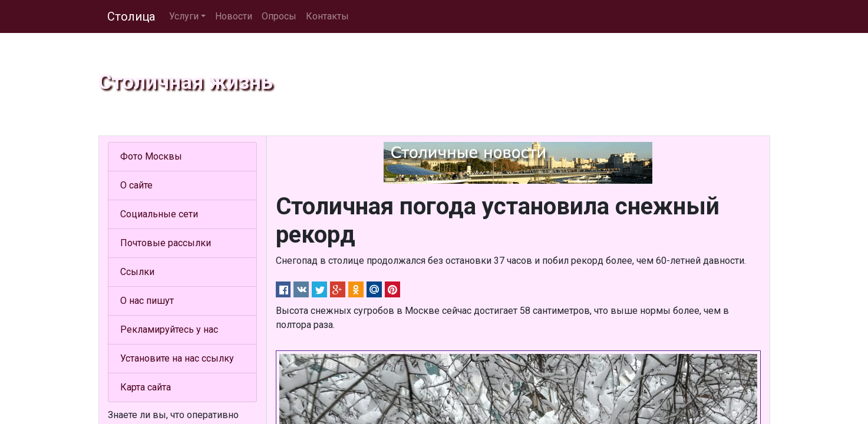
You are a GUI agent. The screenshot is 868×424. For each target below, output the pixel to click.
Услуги (184, 16)
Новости (234, 16)
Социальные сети (159, 214)
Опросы (279, 16)
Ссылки (137, 272)
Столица (131, 16)
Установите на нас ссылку (177, 358)
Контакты (327, 16)
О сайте (136, 185)
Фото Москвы (151, 156)
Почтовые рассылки (166, 243)
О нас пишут (147, 301)
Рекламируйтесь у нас (169, 329)
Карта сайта (146, 387)
